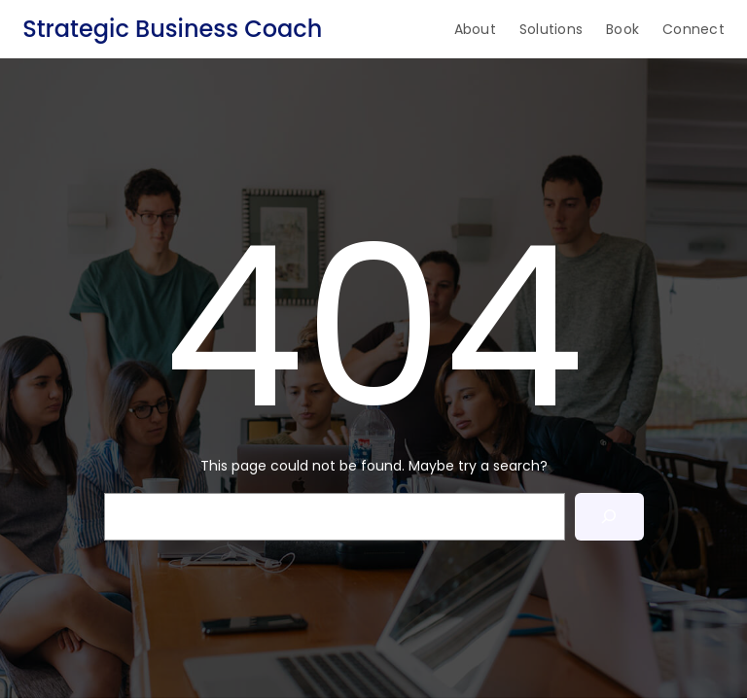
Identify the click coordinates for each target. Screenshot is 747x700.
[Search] (609, 517)
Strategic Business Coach (172, 29)
